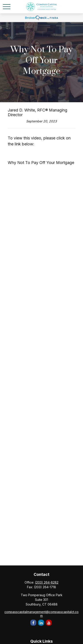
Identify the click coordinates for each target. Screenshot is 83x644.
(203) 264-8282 (47, 582)
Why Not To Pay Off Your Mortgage (41, 163)
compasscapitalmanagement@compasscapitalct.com (41, 614)
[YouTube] (49, 623)
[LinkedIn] (41, 623)
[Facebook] (33, 623)
